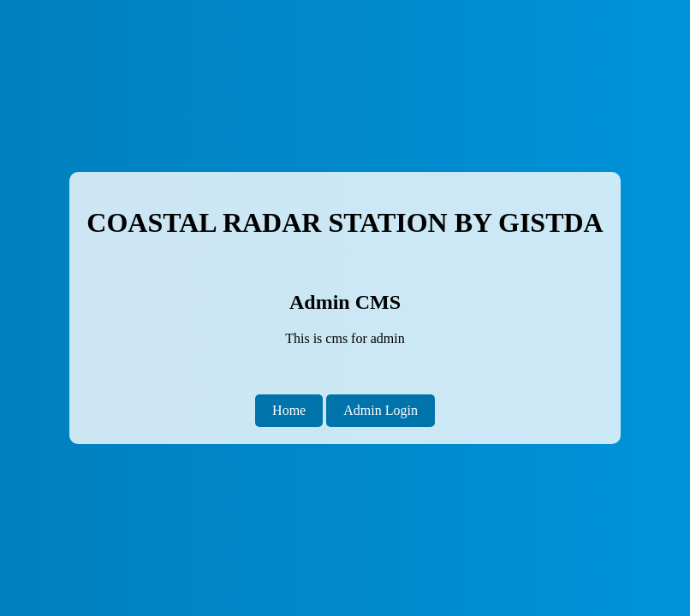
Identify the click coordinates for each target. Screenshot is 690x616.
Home (289, 410)
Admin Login (381, 410)
